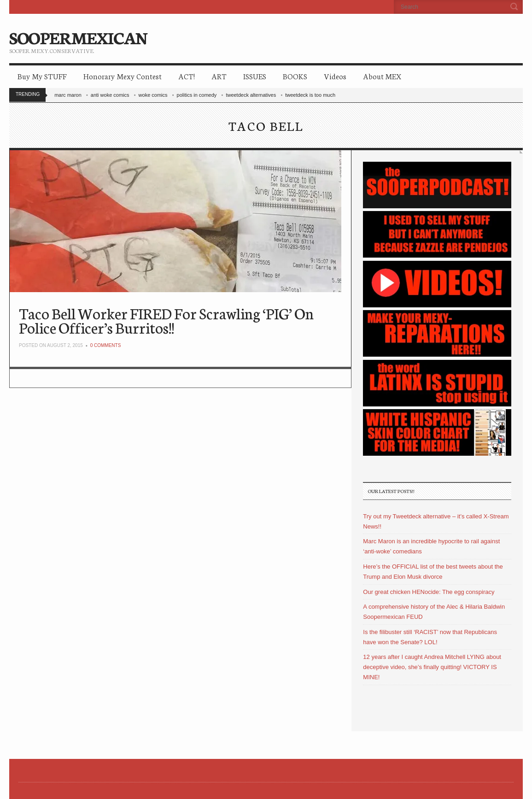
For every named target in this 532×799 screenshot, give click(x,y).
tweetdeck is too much (310, 95)
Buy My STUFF (42, 76)
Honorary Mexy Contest (123, 76)
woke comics (153, 95)
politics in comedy (197, 95)
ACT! (187, 76)
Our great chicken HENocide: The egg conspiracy (429, 592)
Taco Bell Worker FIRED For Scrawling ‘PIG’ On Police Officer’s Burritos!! (166, 320)
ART (219, 76)
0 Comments (106, 345)
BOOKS (295, 76)
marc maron (68, 95)
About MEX (382, 76)
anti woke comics (110, 95)
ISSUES (255, 76)
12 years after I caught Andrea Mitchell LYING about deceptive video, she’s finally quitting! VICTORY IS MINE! (432, 667)
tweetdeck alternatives (251, 95)
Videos (335, 76)
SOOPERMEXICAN (78, 37)
